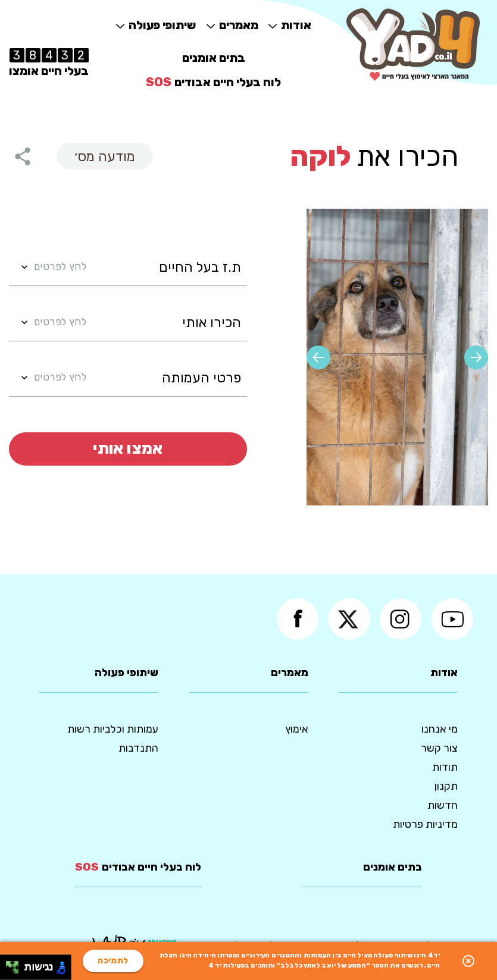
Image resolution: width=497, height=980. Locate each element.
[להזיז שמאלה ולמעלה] (9, 964)
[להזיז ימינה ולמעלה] (16, 964)
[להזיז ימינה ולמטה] (16, 971)
